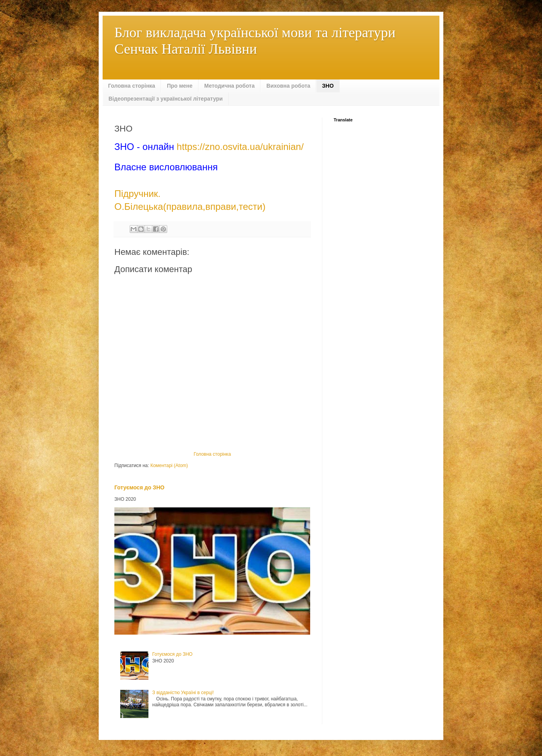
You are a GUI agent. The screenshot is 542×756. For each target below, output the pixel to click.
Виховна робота (288, 86)
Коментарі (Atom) (169, 466)
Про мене (180, 86)
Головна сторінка (132, 86)
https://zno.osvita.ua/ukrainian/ (240, 147)
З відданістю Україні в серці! (183, 693)
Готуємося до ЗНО (139, 487)
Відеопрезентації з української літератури (166, 99)
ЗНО (328, 86)
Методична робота (230, 86)
